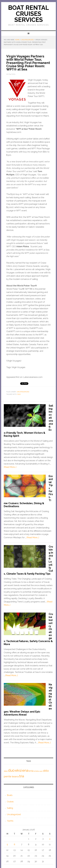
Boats (10, 795)
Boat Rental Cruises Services (28, 14)
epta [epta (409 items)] (41, 771)
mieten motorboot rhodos (33, 49)
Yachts (10, 821)
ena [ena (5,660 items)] (25, 770)
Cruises (10, 802)
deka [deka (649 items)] (6, 771)
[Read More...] (10, 467)
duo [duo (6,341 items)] (11, 770)
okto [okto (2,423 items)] (46, 771)
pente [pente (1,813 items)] (8, 776)
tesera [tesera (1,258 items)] (15, 777)
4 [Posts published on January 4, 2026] (50, 839)
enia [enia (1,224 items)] (31, 771)
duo (19, 394)
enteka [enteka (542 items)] (36, 771)
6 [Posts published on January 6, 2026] (15, 844)
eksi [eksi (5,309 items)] (18, 770)
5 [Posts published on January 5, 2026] (7, 844)
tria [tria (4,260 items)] (22, 776)
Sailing (10, 808)
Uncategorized (23, 392)
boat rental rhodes (19, 49)
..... (42, 49)
